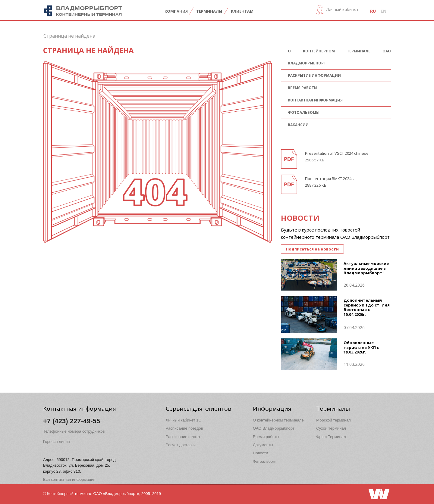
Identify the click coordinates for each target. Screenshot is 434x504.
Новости (260, 453)
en (384, 11)
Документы (263, 445)
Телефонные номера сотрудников (74, 431)
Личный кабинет (342, 9)
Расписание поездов (184, 428)
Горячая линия (57, 442)
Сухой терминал (331, 428)
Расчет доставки (181, 445)
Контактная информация (315, 100)
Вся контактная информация (69, 479)
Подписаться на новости (312, 249)
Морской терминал (333, 420)
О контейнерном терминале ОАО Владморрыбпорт (339, 57)
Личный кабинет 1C (184, 420)
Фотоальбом (264, 461)
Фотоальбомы (304, 112)
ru (373, 11)
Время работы (303, 88)
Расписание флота (183, 437)
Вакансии (298, 125)
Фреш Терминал (331, 437)
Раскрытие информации (314, 75)
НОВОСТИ (300, 218)
